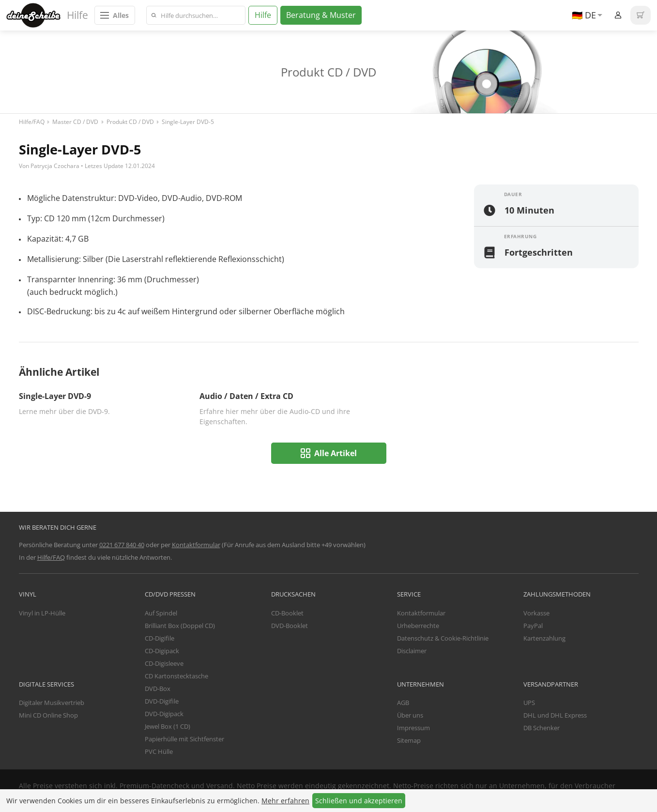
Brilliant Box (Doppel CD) (180, 626)
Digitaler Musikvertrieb (52, 703)
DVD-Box (158, 689)
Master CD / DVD (75, 122)
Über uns (410, 715)
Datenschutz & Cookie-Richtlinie (443, 638)
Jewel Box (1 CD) (168, 726)
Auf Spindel (161, 613)
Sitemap (409, 740)
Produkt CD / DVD (130, 122)
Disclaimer (412, 651)
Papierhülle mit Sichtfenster (184, 739)
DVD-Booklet (290, 626)
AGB (403, 703)
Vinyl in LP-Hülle (42, 613)
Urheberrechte (418, 626)
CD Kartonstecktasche (176, 676)
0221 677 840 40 (122, 545)
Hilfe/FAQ (32, 122)
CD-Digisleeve (164, 663)
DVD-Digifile (162, 701)
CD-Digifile (160, 638)
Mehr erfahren (285, 801)
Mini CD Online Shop (48, 715)
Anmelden (618, 15)
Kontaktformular (196, 545)
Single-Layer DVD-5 (188, 122)
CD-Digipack (162, 651)
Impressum (413, 728)
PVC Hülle (159, 751)
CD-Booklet (287, 613)
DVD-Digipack (164, 714)
